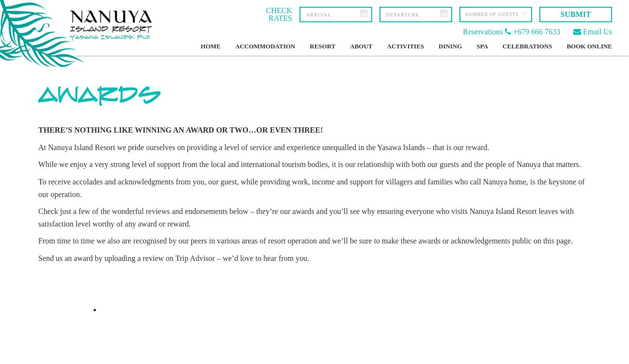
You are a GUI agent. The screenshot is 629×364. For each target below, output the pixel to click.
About (361, 46)
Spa (483, 46)
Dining (450, 46)
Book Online (589, 46)
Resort (322, 46)
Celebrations (527, 46)
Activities (406, 46)
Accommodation (265, 46)
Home (211, 46)
